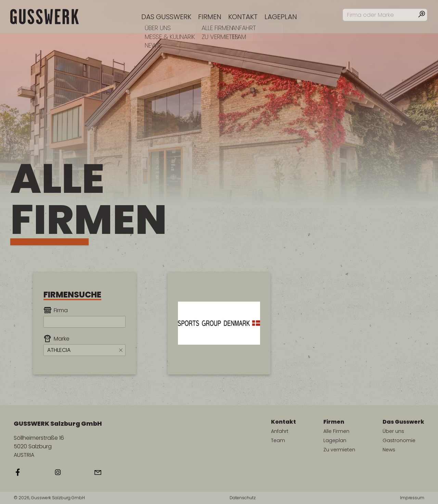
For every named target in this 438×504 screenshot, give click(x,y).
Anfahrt (280, 431)
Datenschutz (243, 498)
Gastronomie (399, 440)
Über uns (393, 431)
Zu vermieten (339, 450)
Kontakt (243, 17)
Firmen (210, 17)
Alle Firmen (336, 431)
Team (278, 440)
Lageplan (281, 17)
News (389, 450)
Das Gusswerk (166, 17)
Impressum (412, 498)
